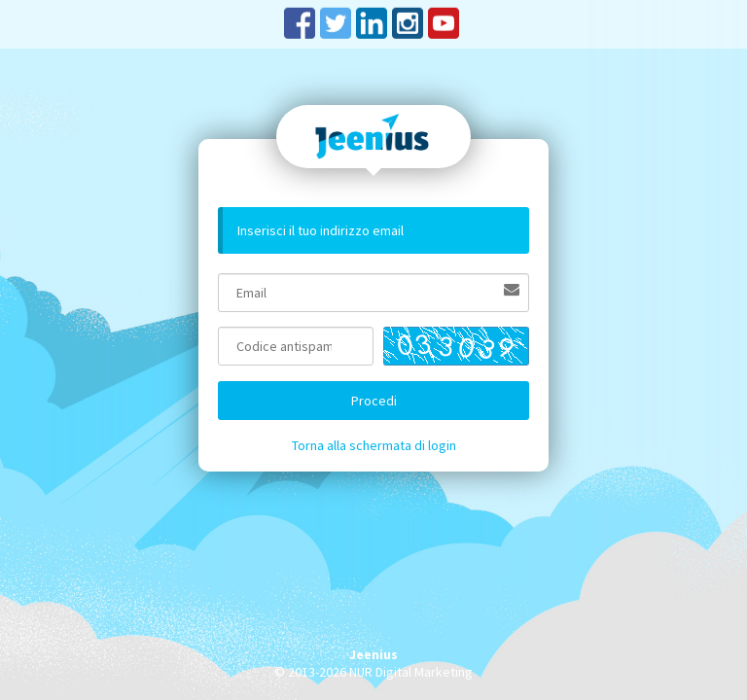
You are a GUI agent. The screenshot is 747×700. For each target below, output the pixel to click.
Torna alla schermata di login (374, 445)
